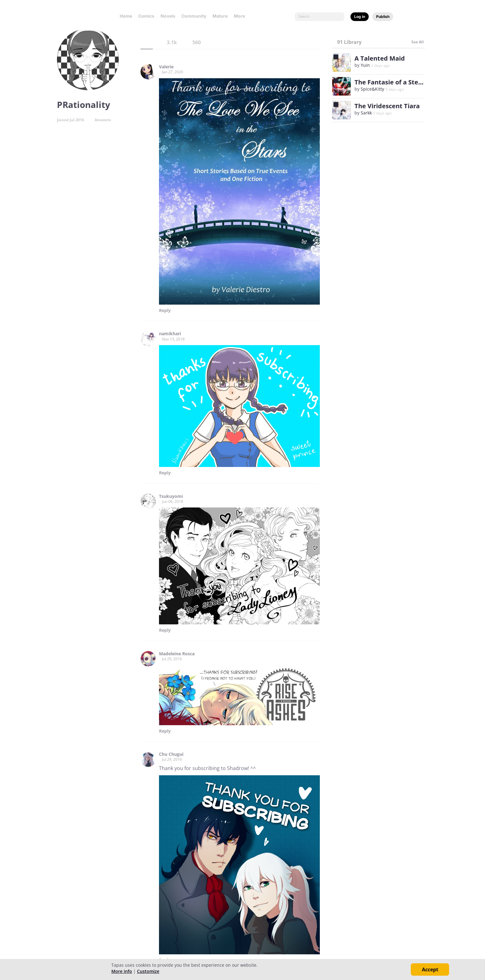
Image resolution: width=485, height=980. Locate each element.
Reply (165, 310)
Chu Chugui (171, 754)
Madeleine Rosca (177, 654)
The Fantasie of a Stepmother (400, 82)
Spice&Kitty (372, 89)
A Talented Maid (380, 58)
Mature (220, 16)
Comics (146, 16)
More (241, 16)
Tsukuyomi (171, 496)
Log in (360, 17)
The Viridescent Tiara (387, 106)
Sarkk (366, 113)
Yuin (366, 65)
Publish (383, 17)
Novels (168, 16)
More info (122, 971)
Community (194, 16)
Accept (430, 969)
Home (126, 16)
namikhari (170, 334)
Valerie (166, 67)
